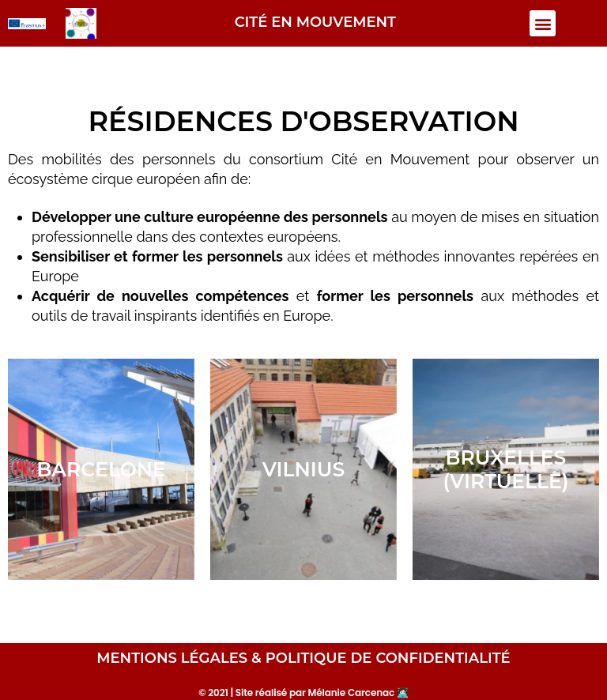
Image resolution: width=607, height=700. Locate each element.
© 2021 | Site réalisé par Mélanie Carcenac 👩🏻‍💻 (303, 692)
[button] (543, 23)
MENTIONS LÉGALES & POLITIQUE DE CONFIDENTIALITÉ (303, 658)
